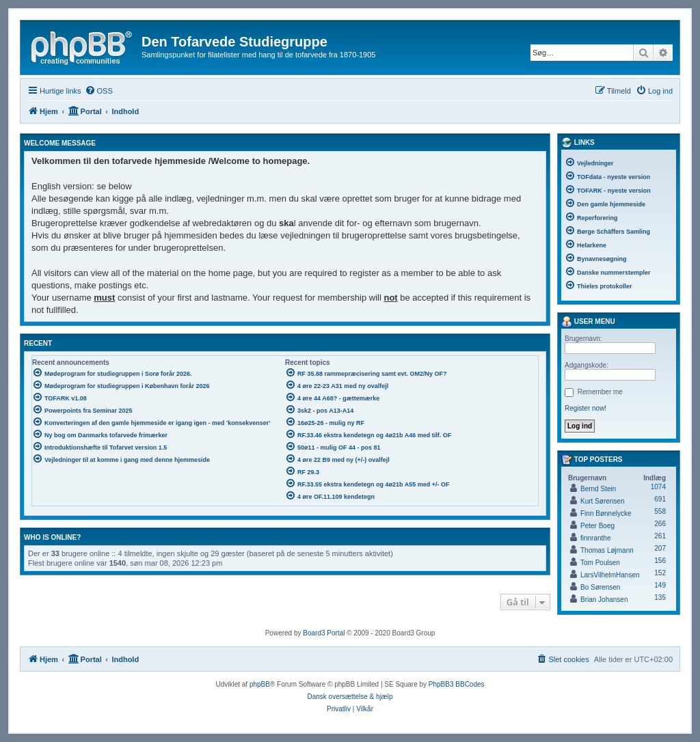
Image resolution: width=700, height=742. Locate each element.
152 (660, 573)
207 (660, 548)
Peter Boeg (597, 526)
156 (660, 561)
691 (660, 499)
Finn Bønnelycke (606, 513)
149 (660, 585)
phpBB (260, 684)
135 (660, 597)
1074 (658, 487)
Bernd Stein (598, 489)
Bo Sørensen (600, 587)
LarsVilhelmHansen (610, 575)
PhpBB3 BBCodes (457, 684)
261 (660, 536)
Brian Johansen (604, 600)
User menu (588, 322)
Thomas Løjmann (607, 550)
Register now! (585, 408)
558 (660, 511)
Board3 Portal (324, 633)
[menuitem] (99, 91)
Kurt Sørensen (602, 501)
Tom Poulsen (600, 563)
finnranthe (595, 538)
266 (660, 524)
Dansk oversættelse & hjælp (350, 697)
